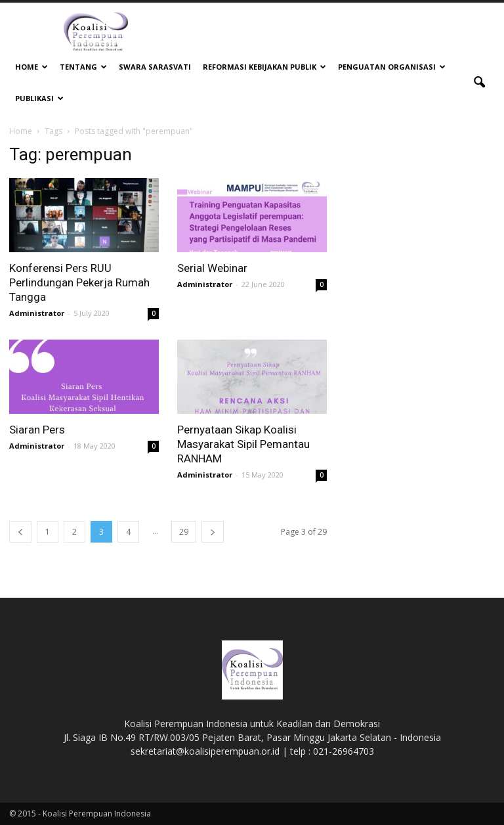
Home (31, 67)
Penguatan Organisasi (392, 67)
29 (184, 532)
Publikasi (39, 98)
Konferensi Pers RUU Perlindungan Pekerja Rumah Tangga (79, 282)
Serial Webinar (212, 268)
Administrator (37, 313)
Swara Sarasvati (155, 67)
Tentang (83, 67)
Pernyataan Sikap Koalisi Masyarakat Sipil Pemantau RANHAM (243, 444)
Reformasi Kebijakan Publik (264, 67)
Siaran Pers (37, 430)
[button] (479, 83)
